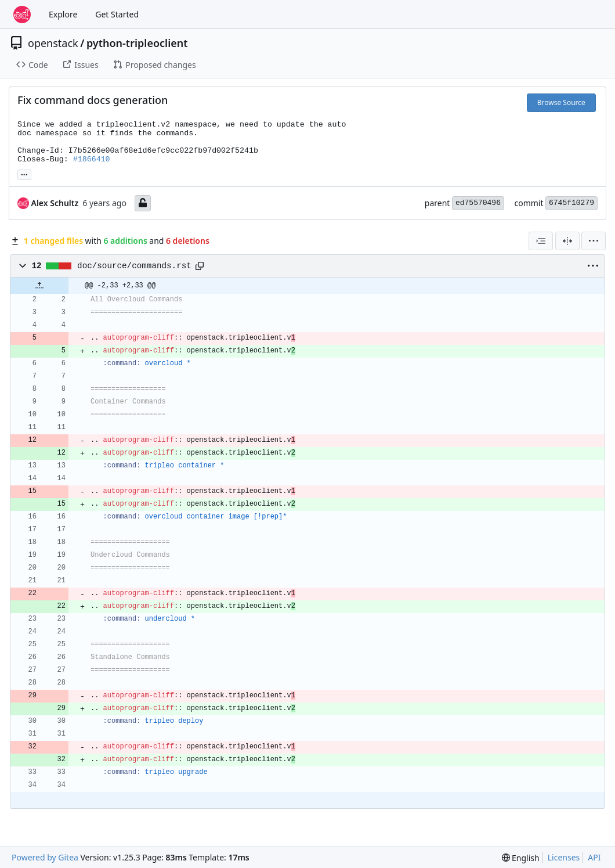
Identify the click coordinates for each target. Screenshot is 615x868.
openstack (53, 43)
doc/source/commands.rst (134, 266)
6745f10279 (571, 203)
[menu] (594, 241)
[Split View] (567, 241)
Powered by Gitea (45, 857)
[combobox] (541, 241)
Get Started (117, 14)
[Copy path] (200, 266)
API (594, 857)
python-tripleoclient (137, 43)
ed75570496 (478, 203)
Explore (63, 14)
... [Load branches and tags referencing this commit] (24, 174)
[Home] (22, 15)
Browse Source (561, 102)
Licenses (564, 857)
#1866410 (92, 159)
